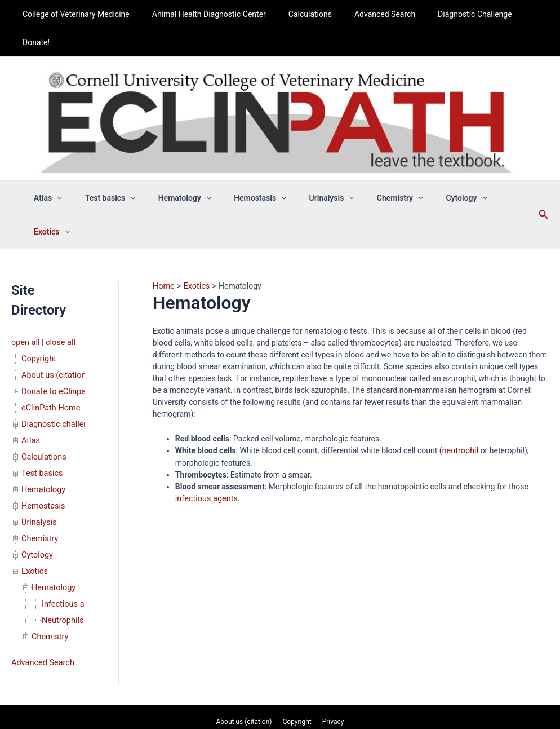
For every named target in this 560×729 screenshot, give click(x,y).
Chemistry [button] (380, 170)
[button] (71, 170)
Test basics (41, 407)
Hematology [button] (185, 170)
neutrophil (460, 388)
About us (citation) (54, 312)
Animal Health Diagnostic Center (207, 14)
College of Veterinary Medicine (81, 14)
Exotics (34, 501)
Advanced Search (370, 14)
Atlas (30, 375)
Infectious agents (72, 533)
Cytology (37, 485)
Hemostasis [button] (254, 170)
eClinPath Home (50, 343)
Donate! (519, 14)
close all (59, 280)
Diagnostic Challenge (453, 14)
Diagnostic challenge (58, 359)
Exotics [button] (494, 170)
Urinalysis (38, 454)
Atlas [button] (62, 170)
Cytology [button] (440, 170)
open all (25, 280)
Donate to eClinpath (56, 328)
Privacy (329, 648)
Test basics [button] (117, 170)
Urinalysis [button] (318, 170)
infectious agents (205, 435)
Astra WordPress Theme (363, 698)
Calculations (301, 14)
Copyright (38, 296)
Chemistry (39, 470)
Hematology (43, 422)
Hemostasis (43, 438)
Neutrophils (62, 549)
